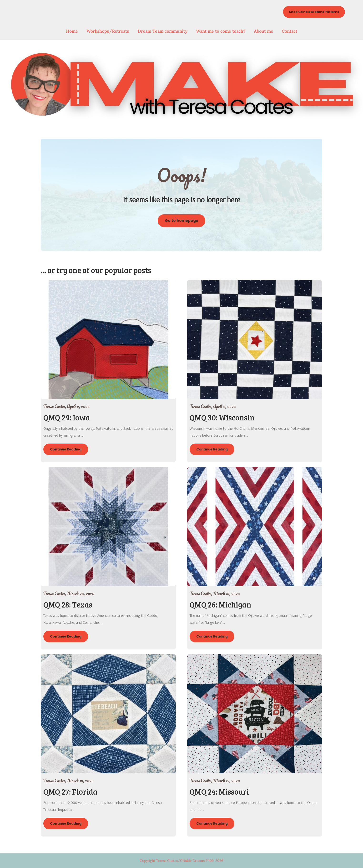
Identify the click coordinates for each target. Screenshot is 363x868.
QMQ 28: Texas (68, 605)
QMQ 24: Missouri (219, 792)
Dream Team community (163, 31)
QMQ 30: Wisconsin (222, 417)
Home (72, 31)
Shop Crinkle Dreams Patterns (314, 12)
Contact (290, 31)
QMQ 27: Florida (70, 792)
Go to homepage (181, 221)
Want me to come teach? (221, 31)
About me (264, 31)
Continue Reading (66, 449)
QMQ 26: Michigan (220, 605)
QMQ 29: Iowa (67, 417)
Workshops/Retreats (108, 31)
